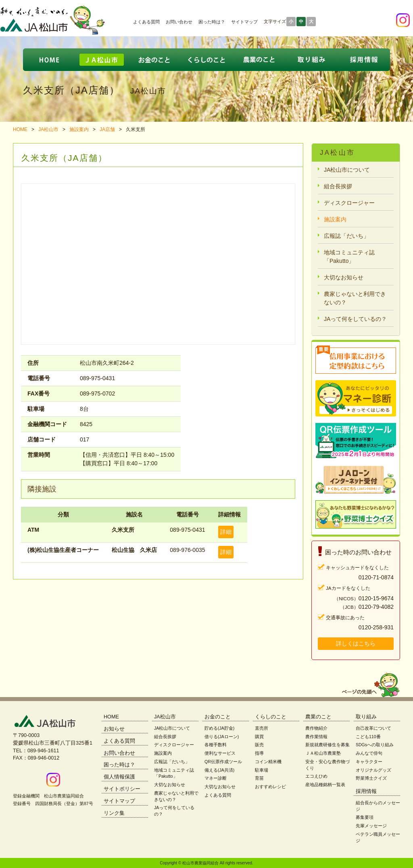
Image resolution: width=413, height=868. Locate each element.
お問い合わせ (179, 22)
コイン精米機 (268, 762)
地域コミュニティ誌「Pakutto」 (349, 257)
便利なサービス (220, 753)
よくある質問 (146, 22)
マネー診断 (216, 778)
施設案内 (79, 129)
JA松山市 (48, 129)
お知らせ (114, 729)
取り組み (366, 717)
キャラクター (369, 762)
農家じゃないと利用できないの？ (355, 298)
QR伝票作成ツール (223, 762)
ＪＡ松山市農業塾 (323, 753)
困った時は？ (212, 22)
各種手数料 (216, 745)
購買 (259, 737)
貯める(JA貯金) (219, 728)
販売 (259, 745)
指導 (259, 753)
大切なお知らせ (344, 277)
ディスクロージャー (349, 203)
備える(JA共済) (219, 770)
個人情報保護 (119, 777)
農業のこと (318, 717)
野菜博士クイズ (371, 778)
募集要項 (365, 817)
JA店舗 (107, 129)
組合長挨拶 (338, 186)
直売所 (262, 728)
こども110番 (368, 737)
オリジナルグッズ (373, 770)
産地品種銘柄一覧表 (325, 785)
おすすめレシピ (270, 787)
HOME (20, 129)
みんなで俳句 (369, 753)
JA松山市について (347, 170)
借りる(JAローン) (222, 737)
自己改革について (373, 728)
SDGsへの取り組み (375, 745)
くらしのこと (271, 717)
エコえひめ (316, 776)
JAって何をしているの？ (355, 319)
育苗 (259, 778)
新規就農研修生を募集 (327, 745)
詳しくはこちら (356, 643)
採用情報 (366, 791)
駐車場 (262, 770)
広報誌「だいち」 (346, 236)
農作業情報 (316, 737)
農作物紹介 (316, 728)
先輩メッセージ (371, 826)
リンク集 (114, 813)
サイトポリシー (122, 789)
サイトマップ (244, 22)
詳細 (226, 532)
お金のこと (218, 717)
